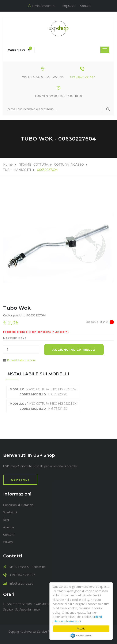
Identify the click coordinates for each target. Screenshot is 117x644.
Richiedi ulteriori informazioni (78, 619)
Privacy (8, 542)
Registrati (69, 6)
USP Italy (20, 480)
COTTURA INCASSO (69, 165)
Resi (6, 520)
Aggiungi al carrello (74, 350)
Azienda (9, 527)
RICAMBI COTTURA (33, 165)
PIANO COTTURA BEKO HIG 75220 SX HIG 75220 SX (43, 392)
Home (8, 165)
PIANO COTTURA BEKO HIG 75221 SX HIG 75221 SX (43, 406)
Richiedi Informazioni (21, 360)
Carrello (19, 50)
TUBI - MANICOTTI (17, 170)
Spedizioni (10, 512)
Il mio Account (41, 6)
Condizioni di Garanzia (18, 505)
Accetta (81, 629)
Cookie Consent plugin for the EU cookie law (81, 636)
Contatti (86, 6)
